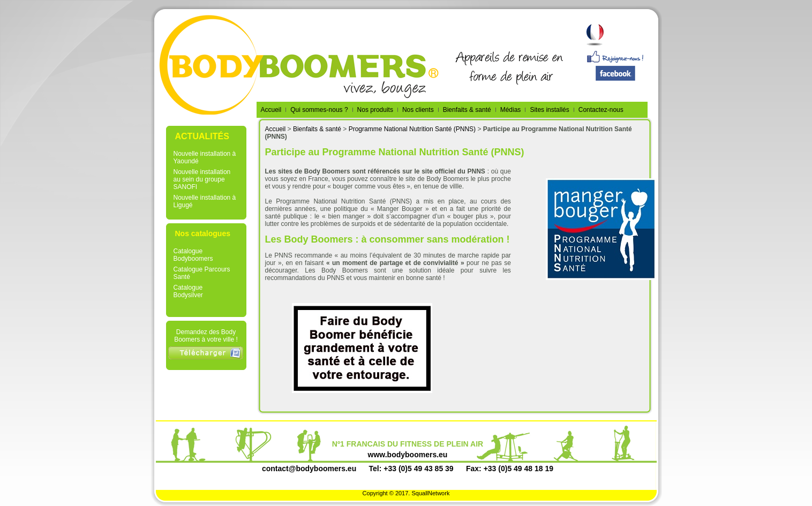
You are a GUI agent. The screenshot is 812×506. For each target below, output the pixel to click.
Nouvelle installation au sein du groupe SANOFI (202, 179)
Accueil (276, 129)
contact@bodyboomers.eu (309, 469)
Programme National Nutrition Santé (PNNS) (412, 129)
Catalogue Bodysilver (188, 291)
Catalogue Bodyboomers (193, 255)
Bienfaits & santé (317, 129)
